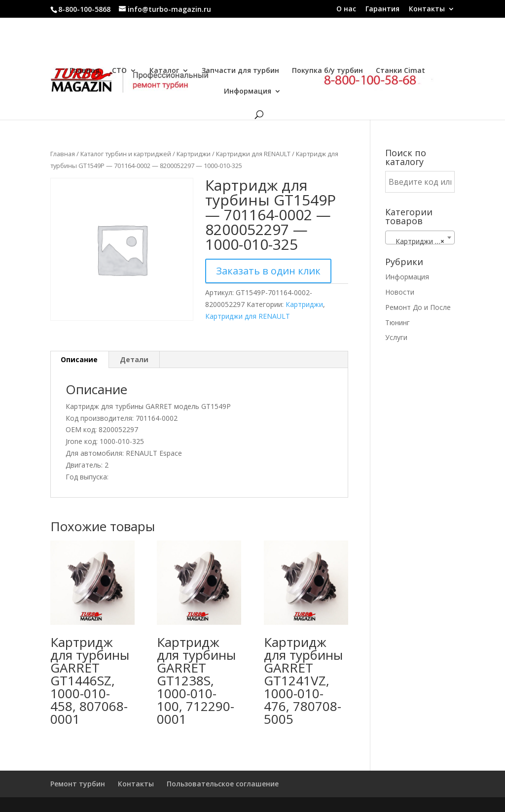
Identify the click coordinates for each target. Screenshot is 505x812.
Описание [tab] (79, 359)
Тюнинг (397, 322)
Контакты (427, 9)
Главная (84, 71)
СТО (119, 71)
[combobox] (420, 237)
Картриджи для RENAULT (253, 154)
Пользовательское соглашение (223, 784)
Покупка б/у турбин (327, 71)
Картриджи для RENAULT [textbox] (422, 241)
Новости (400, 292)
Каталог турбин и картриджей (126, 154)
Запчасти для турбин (240, 71)
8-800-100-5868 (84, 9)
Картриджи (194, 154)
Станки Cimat (400, 71)
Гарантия (382, 9)
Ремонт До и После (418, 307)
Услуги (396, 337)
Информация (248, 92)
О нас (346, 9)
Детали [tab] (134, 359)
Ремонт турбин (78, 784)
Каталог (164, 71)
